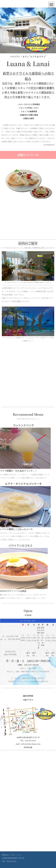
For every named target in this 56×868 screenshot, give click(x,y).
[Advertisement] (28, 374)
